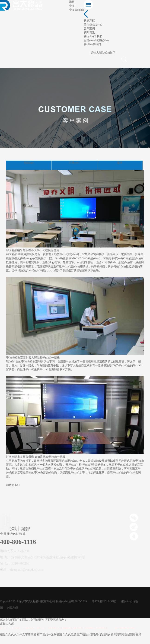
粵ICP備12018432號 (104, 601)
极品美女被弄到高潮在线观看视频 (120, 634)
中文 (72, 10)
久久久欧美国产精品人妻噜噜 (81, 634)
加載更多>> (13, 485)
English (80, 10)
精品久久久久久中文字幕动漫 (18, 634)
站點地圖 (13, 608)
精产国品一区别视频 (49, 634)
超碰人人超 (7, 624)
